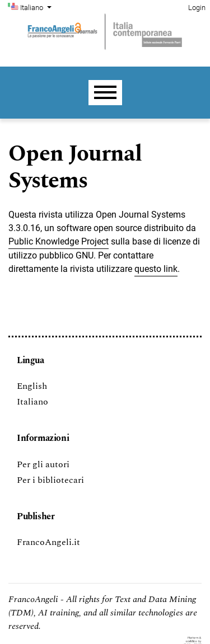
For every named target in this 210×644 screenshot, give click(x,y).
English (32, 386)
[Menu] (105, 93)
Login (197, 8)
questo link (156, 269)
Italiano (37, 7)
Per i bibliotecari (50, 480)
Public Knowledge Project (59, 241)
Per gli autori (43, 464)
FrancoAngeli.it (48, 542)
